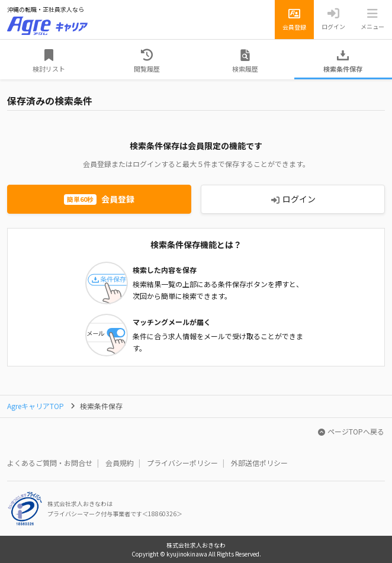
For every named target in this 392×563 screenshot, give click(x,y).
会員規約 (120, 463)
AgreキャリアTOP (36, 406)
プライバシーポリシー (182, 463)
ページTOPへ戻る (351, 431)
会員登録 (99, 199)
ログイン (293, 199)
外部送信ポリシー (259, 463)
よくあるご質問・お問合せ (50, 463)
